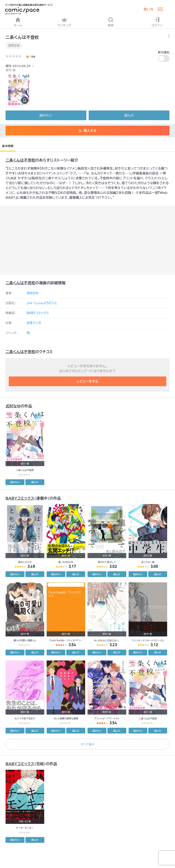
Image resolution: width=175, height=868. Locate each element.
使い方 (148, 9)
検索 (111, 22)
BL (29, 333)
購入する (87, 131)
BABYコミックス (38, 313)
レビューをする (88, 381)
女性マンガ (34, 323)
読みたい (46, 115)
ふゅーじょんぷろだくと (42, 303)
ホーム (18, 22)
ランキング (64, 22)
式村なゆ (14, 45)
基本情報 (8, 146)
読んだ (129, 115)
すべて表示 (87, 744)
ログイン (157, 22)
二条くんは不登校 (20, 160)
